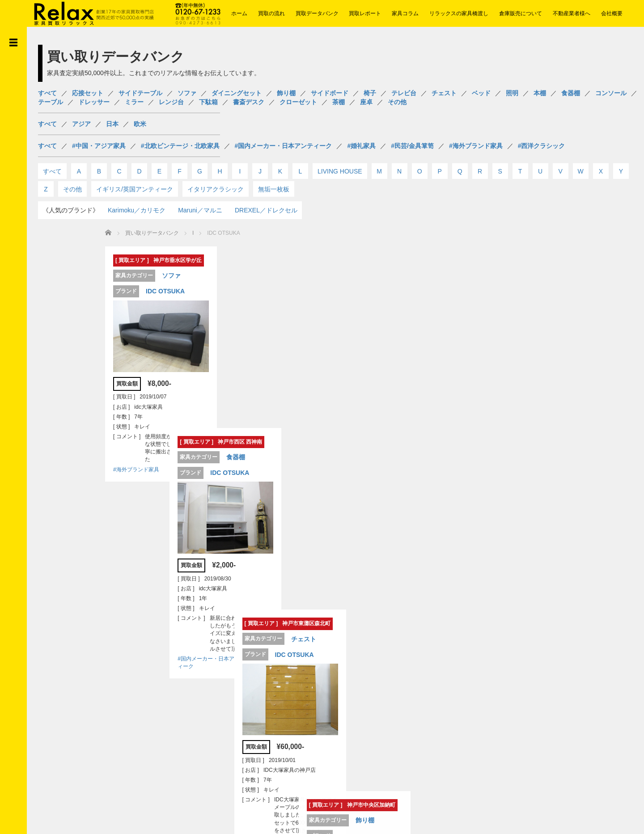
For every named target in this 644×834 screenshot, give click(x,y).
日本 (112, 124)
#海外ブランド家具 (476, 146)
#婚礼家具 (361, 146)
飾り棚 (286, 93)
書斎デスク (249, 102)
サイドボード (330, 93)
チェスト (444, 93)
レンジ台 (171, 102)
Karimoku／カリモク (137, 210)
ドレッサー (94, 102)
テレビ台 (404, 93)
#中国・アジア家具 (99, 146)
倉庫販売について (521, 13)
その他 (397, 102)
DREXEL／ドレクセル (266, 210)
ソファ (187, 93)
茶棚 (339, 102)
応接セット (88, 93)
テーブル (51, 102)
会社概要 (612, 13)
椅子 (370, 93)
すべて (47, 93)
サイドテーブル (140, 93)
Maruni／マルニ (200, 210)
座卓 (366, 102)
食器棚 (571, 93)
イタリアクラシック (216, 189)
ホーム (239, 13)
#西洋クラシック (542, 146)
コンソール (611, 93)
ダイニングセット (237, 93)
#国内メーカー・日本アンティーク (284, 146)
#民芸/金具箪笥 (412, 146)
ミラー (134, 102)
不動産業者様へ (572, 13)
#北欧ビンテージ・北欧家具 (180, 146)
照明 (512, 93)
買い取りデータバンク (94, 233)
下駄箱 (208, 102)
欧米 (140, 124)
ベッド (481, 93)
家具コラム (405, 13)
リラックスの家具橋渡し (459, 13)
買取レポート (365, 13)
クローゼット (298, 102)
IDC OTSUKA (107, 291)
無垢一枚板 (274, 189)
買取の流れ (271, 13)
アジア (81, 124)
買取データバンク (317, 13)
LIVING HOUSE (340, 171)
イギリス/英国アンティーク (135, 189)
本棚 (540, 93)
